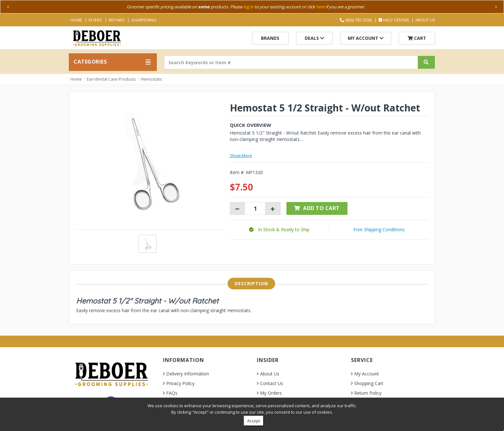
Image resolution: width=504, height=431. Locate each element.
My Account (366, 38)
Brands (270, 38)
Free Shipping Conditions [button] (379, 229)
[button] (279, 229)
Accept (254, 421)
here (320, 7)
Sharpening (144, 20)
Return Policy (368, 393)
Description (251, 283)
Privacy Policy (180, 383)
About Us (425, 20)
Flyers (95, 20)
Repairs (117, 20)
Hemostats (151, 79)
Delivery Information (188, 374)
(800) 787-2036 (356, 20)
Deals (314, 38)
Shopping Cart (369, 383)
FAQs (172, 393)
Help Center (394, 20)
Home (76, 20)
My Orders (271, 393)
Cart (417, 38)
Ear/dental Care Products (111, 79)
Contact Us (272, 383)
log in (248, 7)
